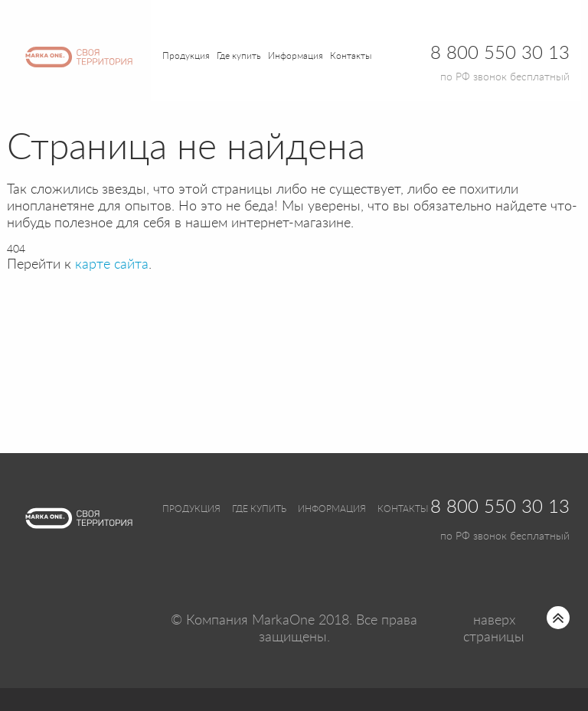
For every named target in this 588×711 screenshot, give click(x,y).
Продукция (186, 56)
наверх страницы (494, 629)
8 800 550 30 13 (500, 507)
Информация (332, 509)
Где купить (259, 509)
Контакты (351, 56)
